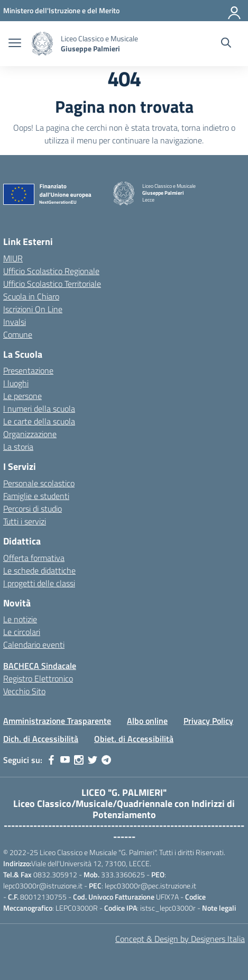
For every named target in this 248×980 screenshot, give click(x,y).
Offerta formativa (34, 558)
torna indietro (205, 128)
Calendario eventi (34, 645)
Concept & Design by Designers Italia (180, 939)
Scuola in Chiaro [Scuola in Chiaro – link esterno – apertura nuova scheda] (31, 296)
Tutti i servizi (25, 521)
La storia (18, 447)
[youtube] (65, 760)
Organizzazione (30, 434)
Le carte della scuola (39, 421)
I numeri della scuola (39, 409)
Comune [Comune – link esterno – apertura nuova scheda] (18, 334)
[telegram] (106, 760)
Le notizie (20, 619)
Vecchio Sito (24, 691)
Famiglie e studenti (36, 496)
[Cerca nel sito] (226, 44)
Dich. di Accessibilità (41, 739)
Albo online (147, 721)
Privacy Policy (208, 721)
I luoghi (16, 383)
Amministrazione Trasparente (57, 721)
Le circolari (22, 632)
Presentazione (28, 370)
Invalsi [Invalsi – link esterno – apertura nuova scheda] (15, 322)
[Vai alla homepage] (42, 44)
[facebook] (51, 760)
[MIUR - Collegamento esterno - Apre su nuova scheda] (61, 10)
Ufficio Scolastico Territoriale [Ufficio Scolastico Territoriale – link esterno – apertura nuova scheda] (52, 284)
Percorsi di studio (33, 509)
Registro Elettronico (38, 678)
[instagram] (79, 760)
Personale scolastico (39, 483)
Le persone (22, 396)
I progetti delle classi (39, 583)
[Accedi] (235, 11)
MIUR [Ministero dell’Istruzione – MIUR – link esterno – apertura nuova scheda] (13, 258)
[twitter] (93, 760)
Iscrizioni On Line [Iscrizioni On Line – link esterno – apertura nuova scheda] (33, 309)
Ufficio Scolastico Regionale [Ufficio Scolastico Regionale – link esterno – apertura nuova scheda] (51, 271)
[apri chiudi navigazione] (15, 44)
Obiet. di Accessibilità (134, 739)
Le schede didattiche (39, 570)
